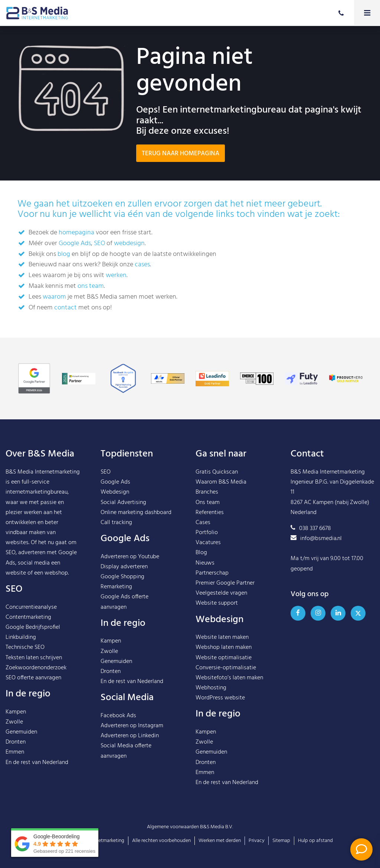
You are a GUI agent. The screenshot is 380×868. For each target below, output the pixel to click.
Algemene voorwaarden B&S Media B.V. (190, 827)
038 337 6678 (311, 529)
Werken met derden (220, 841)
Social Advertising (123, 503)
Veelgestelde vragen (221, 593)
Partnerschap (212, 573)
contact (65, 308)
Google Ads (75, 243)
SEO (99, 243)
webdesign (129, 243)
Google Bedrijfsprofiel (33, 627)
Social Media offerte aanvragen (126, 751)
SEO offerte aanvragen (33, 678)
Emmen (15, 752)
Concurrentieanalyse (31, 607)
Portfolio (207, 533)
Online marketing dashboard (136, 513)
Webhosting (211, 688)
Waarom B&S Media (221, 482)
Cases (203, 523)
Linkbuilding (21, 637)
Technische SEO (25, 647)
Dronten (16, 742)
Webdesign (115, 492)
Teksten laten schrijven (34, 658)
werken (116, 275)
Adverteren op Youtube (130, 557)
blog (64, 254)
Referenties (210, 513)
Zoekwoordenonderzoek (36, 668)
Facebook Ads (118, 716)
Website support (217, 603)
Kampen (16, 712)
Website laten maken (222, 637)
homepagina (76, 233)
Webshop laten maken (224, 647)
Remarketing (116, 587)
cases (142, 265)
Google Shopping (122, 577)
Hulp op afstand (315, 841)
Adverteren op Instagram (132, 726)
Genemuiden (21, 732)
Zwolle (14, 722)
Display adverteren (124, 567)
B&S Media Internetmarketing (43, 472)
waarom (54, 297)
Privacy (257, 841)
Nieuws (205, 563)
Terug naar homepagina (181, 154)
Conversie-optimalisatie (226, 668)
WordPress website (220, 698)
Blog (201, 553)
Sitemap (281, 841)
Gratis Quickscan (217, 472)
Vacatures (208, 543)
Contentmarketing (28, 617)
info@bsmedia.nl (316, 539)
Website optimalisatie (224, 658)
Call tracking (116, 523)
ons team (91, 286)
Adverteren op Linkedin (130, 736)
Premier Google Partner (225, 583)
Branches (207, 492)
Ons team (208, 503)
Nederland (55, 763)
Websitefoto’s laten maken (229, 678)
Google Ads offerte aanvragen (125, 602)
